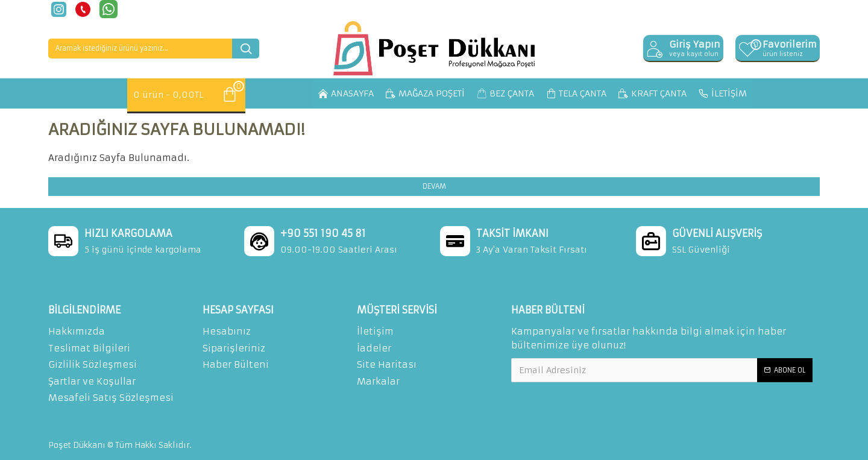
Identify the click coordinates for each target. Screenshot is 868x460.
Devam (434, 186)
